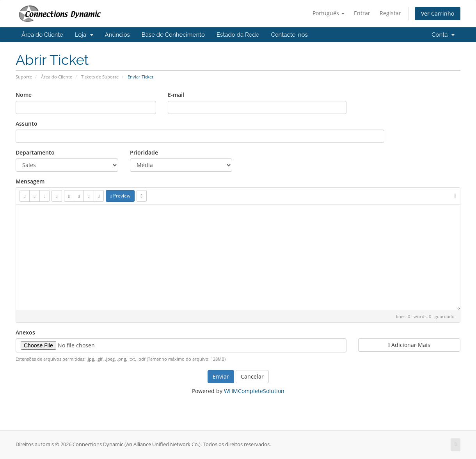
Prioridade (144, 152)
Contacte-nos (289, 35)
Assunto (27, 124)
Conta (443, 35)
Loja (84, 35)
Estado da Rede (238, 35)
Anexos (25, 332)
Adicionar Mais (409, 345)
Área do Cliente (42, 35)
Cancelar (252, 376)
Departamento (35, 152)
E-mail (176, 95)
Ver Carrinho (438, 13)
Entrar (362, 13)
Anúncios (117, 35)
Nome (24, 95)
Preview (120, 196)
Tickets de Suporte (100, 77)
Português (329, 13)
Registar (390, 13)
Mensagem (30, 181)
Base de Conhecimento (173, 35)
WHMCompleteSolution (254, 391)
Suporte (24, 77)
